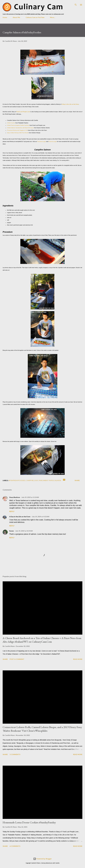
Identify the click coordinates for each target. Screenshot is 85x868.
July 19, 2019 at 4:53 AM (41, 517)
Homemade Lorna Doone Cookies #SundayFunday (29, 822)
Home (5, 17)
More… (53, 17)
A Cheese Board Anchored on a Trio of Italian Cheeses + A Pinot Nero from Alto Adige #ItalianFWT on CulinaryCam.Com (42, 640)
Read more (78, 659)
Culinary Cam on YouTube (35, 17)
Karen (12, 531)
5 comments (15, 754)
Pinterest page (53, 141)
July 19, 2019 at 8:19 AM (24, 531)
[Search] (76, 4)
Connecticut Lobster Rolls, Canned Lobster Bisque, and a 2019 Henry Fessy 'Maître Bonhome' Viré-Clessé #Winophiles (42, 729)
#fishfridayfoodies (17, 480)
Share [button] (77, 480)
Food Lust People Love (23, 112)
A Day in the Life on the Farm (70, 104)
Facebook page (42, 141)
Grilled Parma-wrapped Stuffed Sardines (18, 125)
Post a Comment (17, 659)
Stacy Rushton (15, 497)
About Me (16, 17)
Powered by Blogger (42, 859)
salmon (58, 480)
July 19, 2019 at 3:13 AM (30, 497)
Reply (12, 511)
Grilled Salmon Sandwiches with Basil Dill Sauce (20, 128)
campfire (30, 480)
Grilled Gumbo (11, 123)
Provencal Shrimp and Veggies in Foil (17, 130)
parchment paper (46, 480)
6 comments (15, 846)
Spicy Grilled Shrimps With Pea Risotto (18, 133)
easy (36, 480)
